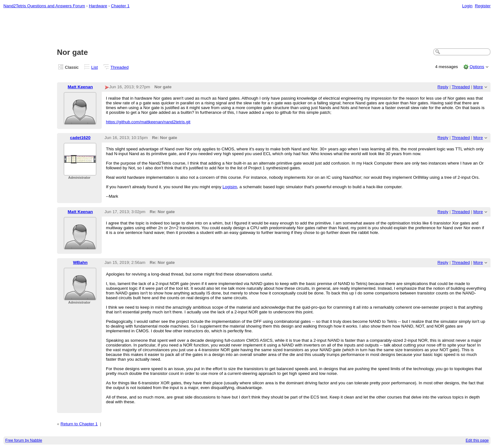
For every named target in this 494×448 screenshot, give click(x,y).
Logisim (230, 187)
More (478, 87)
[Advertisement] (247, 29)
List (95, 67)
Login (467, 6)
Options (477, 67)
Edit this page (477, 440)
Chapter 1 (120, 6)
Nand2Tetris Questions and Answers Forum (44, 6)
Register (483, 6)
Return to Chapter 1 (79, 424)
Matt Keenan (80, 87)
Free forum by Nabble (24, 440)
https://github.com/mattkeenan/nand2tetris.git (148, 122)
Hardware (98, 6)
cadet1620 (80, 138)
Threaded (120, 67)
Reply (443, 87)
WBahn (80, 262)
